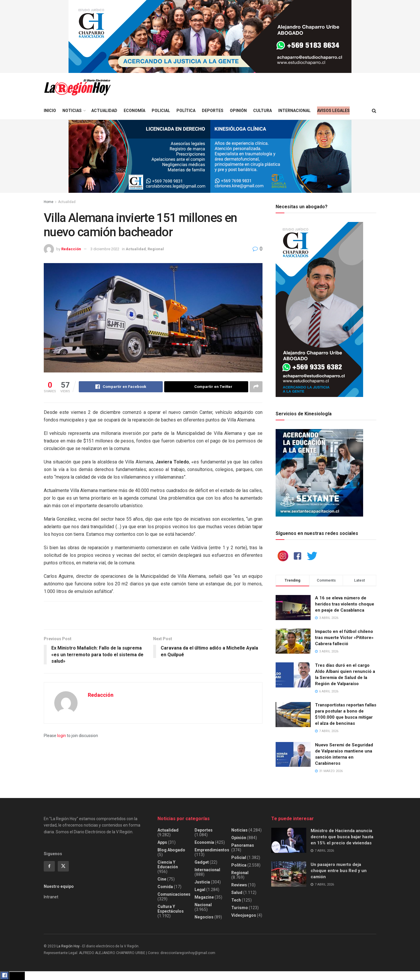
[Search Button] (374, 111)
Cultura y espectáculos (171, 909)
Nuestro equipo (59, 886)
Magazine (204, 897)
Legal (200, 890)
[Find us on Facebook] (49, 866)
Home (49, 202)
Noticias (72, 111)
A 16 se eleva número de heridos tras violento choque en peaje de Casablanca (345, 604)
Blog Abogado (171, 850)
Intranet (51, 897)
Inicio (50, 111)
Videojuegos (244, 915)
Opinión (238, 111)
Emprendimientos (212, 850)
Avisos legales (333, 111)
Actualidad (104, 111)
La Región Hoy (68, 946)
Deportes (213, 111)
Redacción (71, 249)
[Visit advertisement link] (210, 36)
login (62, 736)
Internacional (294, 111)
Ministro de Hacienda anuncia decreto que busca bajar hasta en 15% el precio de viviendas (342, 837)
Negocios (204, 917)
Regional (156, 249)
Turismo (240, 908)
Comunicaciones (174, 894)
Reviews (239, 885)
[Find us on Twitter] (63, 866)
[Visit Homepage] (77, 87)
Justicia (202, 882)
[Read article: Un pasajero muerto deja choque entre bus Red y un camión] (289, 874)
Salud (237, 892)
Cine (162, 879)
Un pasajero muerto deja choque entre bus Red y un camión (339, 871)
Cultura (262, 111)
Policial (161, 111)
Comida (165, 887)
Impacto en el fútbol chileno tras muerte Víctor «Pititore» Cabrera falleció (344, 638)
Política (186, 111)
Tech (236, 900)
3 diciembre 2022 (105, 249)
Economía (134, 111)
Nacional (203, 905)
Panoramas (243, 845)
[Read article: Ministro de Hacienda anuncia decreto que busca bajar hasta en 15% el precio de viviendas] (289, 840)
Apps (162, 842)
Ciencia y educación (168, 864)
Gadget (202, 862)
